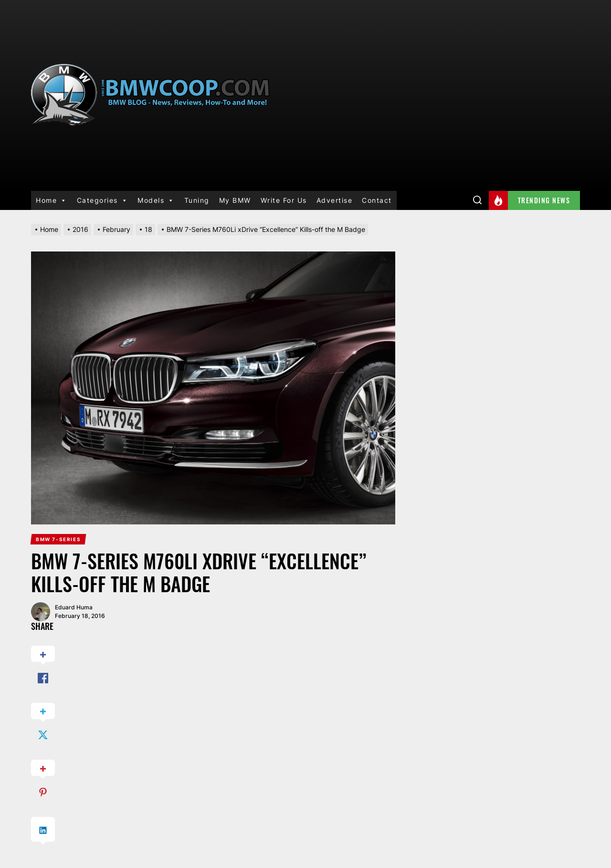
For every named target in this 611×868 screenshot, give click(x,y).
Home (52, 200)
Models (156, 200)
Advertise (335, 200)
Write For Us (284, 200)
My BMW (235, 200)
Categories (103, 200)
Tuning (197, 200)
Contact (377, 200)
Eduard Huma (74, 607)
